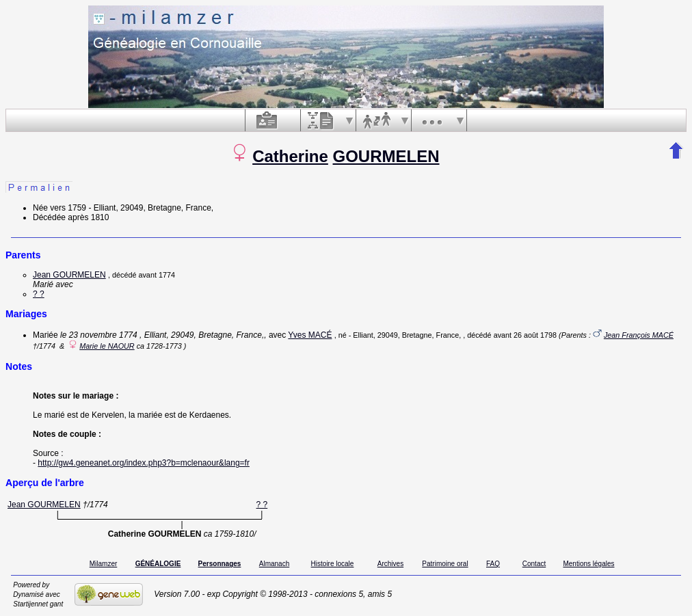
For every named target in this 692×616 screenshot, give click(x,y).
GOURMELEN (386, 156)
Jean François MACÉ (639, 335)
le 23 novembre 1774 (99, 335)
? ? (39, 294)
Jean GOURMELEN (69, 275)
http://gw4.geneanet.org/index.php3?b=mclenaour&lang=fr (144, 463)
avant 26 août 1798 (525, 335)
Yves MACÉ (310, 335)
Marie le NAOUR (107, 346)
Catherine (290, 156)
